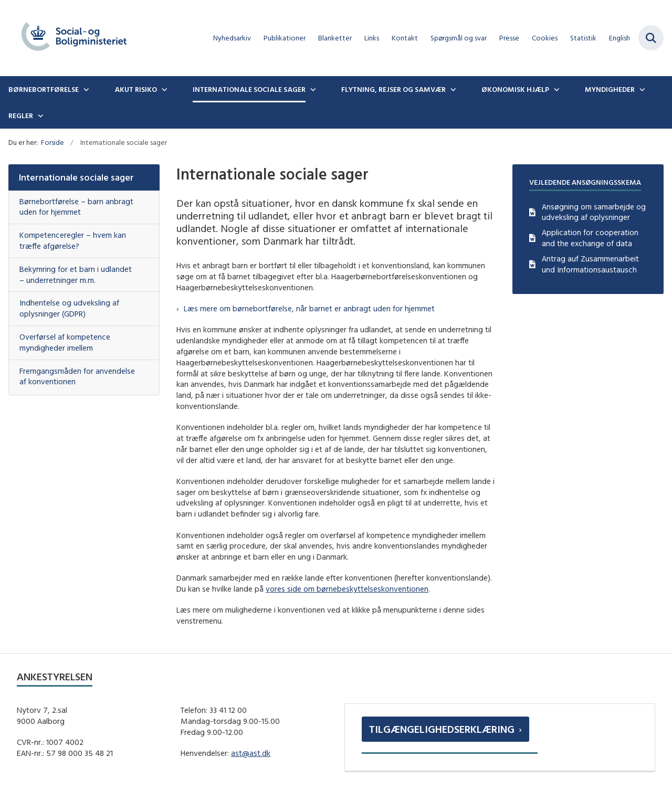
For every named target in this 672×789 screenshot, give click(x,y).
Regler (21, 115)
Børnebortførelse (44, 89)
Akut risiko (136, 89)
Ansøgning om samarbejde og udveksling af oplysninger (594, 212)
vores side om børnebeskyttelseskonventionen (347, 589)
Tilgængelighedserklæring (442, 729)
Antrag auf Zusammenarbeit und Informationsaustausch (590, 264)
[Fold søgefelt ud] (651, 38)
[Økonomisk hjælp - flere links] (555, 89)
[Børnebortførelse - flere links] (85, 89)
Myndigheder (610, 89)
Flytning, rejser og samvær (393, 89)
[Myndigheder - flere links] (641, 89)
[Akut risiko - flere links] (163, 89)
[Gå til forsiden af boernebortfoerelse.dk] (70, 38)
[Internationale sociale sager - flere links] (312, 89)
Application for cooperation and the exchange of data (590, 238)
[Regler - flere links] (39, 115)
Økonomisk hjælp (515, 89)
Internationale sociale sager (249, 89)
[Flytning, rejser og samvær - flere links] (452, 89)
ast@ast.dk (251, 753)
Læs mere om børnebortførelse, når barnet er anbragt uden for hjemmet (309, 308)
